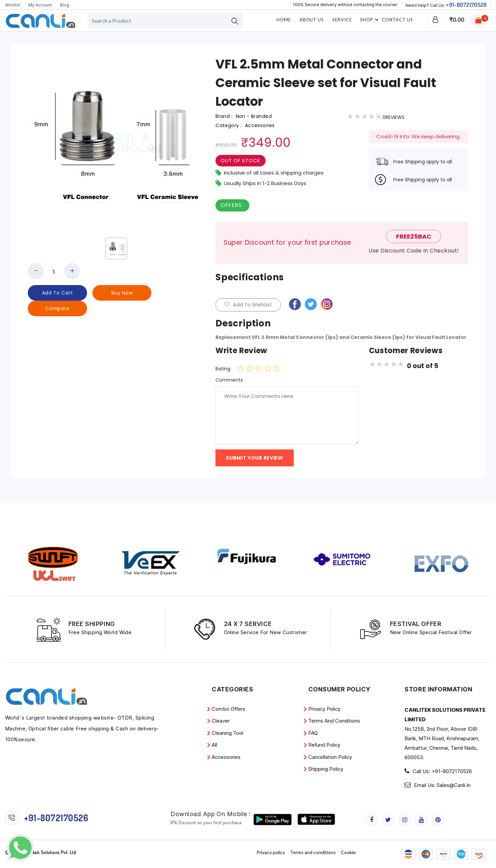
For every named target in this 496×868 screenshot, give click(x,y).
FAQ (313, 733)
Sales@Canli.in (454, 785)
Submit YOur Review (255, 458)
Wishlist (13, 5)
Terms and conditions (334, 721)
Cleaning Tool (228, 733)
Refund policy (324, 745)
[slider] (259, 369)
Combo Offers (229, 709)
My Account (40, 5)
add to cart (58, 293)
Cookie (348, 852)
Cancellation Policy (330, 757)
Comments (229, 380)
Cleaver (221, 721)
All (214, 745)
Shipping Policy (326, 769)
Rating (223, 369)
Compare (57, 308)
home (284, 20)
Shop (370, 20)
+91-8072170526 (466, 5)
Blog (65, 5)
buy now (122, 293)
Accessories (226, 757)
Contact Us (397, 20)
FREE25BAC (414, 236)
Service (342, 20)
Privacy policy (324, 709)
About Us (312, 20)
